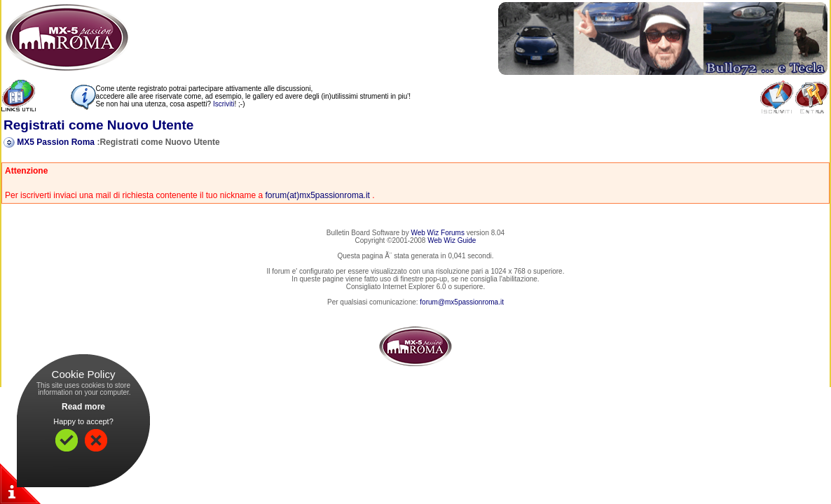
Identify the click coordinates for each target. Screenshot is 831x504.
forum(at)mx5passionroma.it (318, 195)
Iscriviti (224, 104)
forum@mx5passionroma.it (462, 302)
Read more (83, 407)
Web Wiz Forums (438, 233)
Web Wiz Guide (452, 240)
